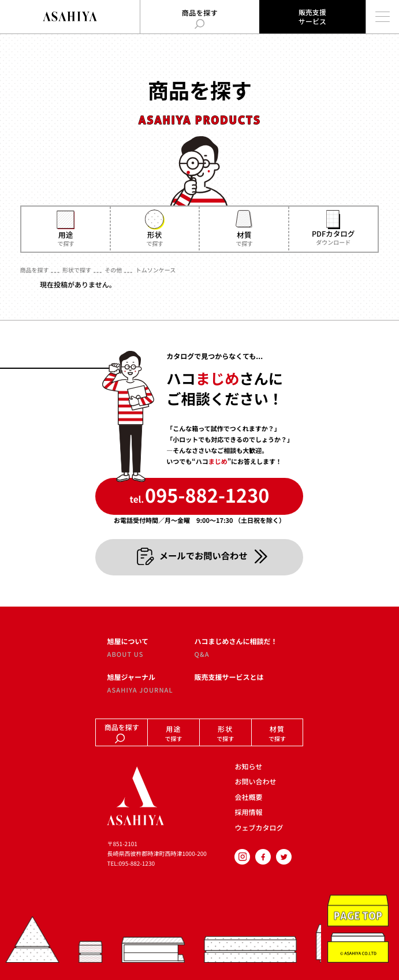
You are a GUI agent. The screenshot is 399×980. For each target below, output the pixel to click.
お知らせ (248, 767)
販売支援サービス (312, 16)
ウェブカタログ (259, 828)
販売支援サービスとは (229, 678)
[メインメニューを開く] (382, 17)
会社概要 (248, 797)
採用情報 (248, 812)
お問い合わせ (255, 782)
